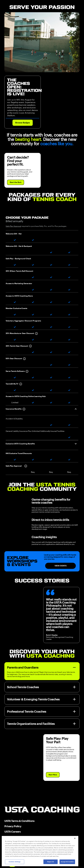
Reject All (51, 862)
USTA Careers (13, 832)
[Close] (75, 838)
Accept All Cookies (67, 862)
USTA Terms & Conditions (19, 821)
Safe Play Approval (13, 226)
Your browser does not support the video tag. (42, 42)
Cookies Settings (15, 862)
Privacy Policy (13, 826)
